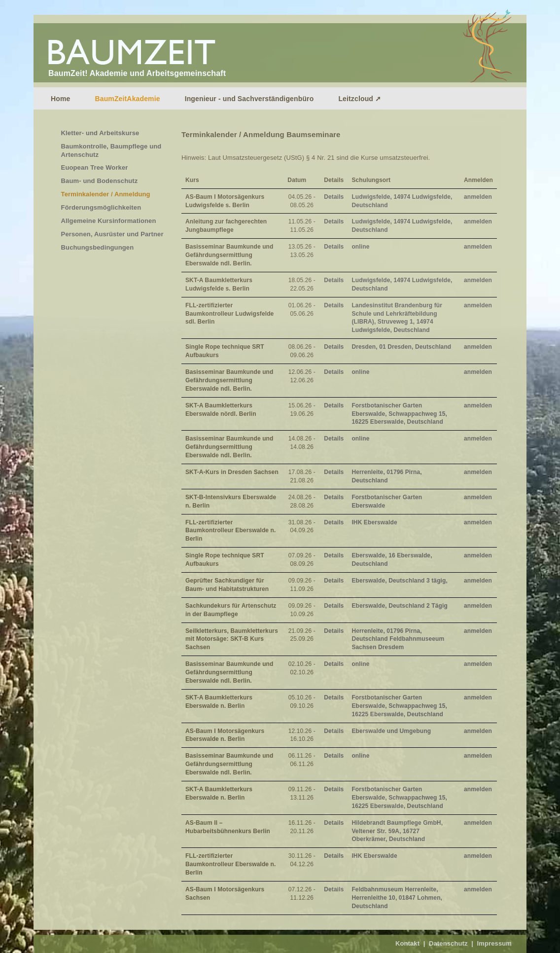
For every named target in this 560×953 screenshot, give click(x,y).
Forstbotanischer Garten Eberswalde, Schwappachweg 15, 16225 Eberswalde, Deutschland (399, 414)
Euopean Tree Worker (95, 167)
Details (334, 197)
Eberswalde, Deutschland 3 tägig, (400, 581)
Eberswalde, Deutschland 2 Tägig (399, 606)
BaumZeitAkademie (127, 99)
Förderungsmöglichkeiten (101, 207)
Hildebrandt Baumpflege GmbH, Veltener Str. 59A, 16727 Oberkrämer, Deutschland (397, 831)
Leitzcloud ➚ (360, 99)
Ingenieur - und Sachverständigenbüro (249, 99)
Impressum (494, 943)
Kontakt (407, 943)
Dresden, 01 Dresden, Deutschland (401, 347)
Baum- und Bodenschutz (100, 181)
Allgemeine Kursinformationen (109, 221)
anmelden (478, 197)
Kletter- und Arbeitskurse (100, 133)
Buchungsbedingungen (98, 247)
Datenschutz (448, 943)
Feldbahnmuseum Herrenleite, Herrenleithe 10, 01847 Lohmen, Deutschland (397, 898)
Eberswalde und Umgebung (391, 731)
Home (60, 99)
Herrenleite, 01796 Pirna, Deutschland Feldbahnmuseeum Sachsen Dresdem (398, 639)
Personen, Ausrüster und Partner (112, 234)
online (360, 247)
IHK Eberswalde (374, 522)
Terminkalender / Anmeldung (106, 194)
